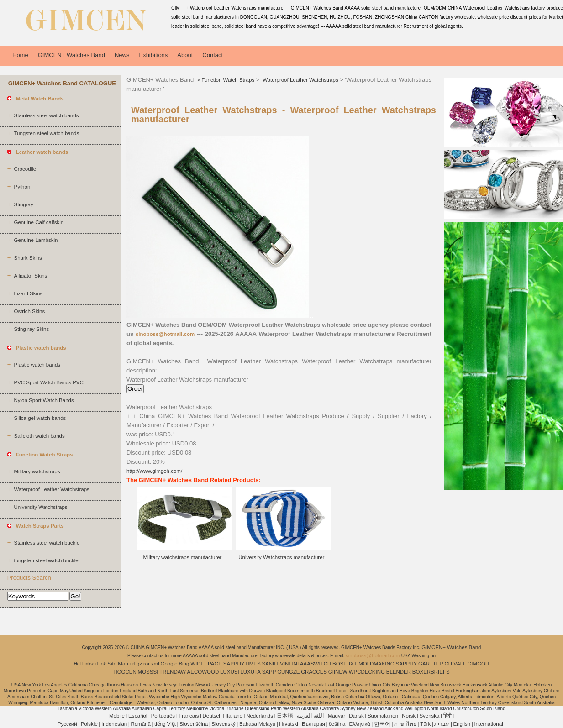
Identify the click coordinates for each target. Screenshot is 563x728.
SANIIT (270, 664)
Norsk (409, 716)
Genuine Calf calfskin (39, 222)
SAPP (269, 672)
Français (189, 716)
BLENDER (399, 672)
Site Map (118, 664)
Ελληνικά (360, 724)
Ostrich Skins (29, 311)
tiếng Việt (165, 724)
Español (138, 716)
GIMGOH (478, 664)
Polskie (89, 724)
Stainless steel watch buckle (47, 543)
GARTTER (431, 664)
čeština (337, 724)
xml (155, 664)
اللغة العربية (310, 716)
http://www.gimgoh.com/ (154, 471)
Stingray (23, 204)
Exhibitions (153, 55)
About (185, 55)
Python (22, 187)
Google (169, 664)
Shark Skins (28, 258)
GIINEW (338, 672)
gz (139, 664)
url (133, 664)
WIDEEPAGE (206, 664)
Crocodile (25, 169)
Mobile (117, 716)
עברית (442, 724)
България (313, 724)
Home (20, 55)
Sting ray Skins (31, 329)
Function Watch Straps (228, 80)
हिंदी (447, 716)
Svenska (429, 716)
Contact (213, 55)
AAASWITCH (316, 664)
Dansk (356, 716)
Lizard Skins (28, 293)
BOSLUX (343, 664)
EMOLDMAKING (375, 664)
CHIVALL (455, 664)
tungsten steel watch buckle (46, 560)
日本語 (285, 716)
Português (163, 716)
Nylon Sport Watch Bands (44, 400)
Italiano (234, 716)
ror (147, 664)
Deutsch (212, 716)
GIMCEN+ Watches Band (71, 55)
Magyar (337, 716)
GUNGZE (288, 672)
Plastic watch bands (37, 365)
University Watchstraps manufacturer (281, 557)
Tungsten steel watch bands (46, 133)
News (122, 55)
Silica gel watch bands (40, 418)
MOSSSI (148, 672)
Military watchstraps (37, 471)
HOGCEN (125, 672)
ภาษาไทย (405, 724)
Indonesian (114, 724)
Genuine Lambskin (36, 240)
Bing (184, 664)
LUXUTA (250, 672)
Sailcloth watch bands (39, 436)
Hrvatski (289, 724)
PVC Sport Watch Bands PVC (48, 382)
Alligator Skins (30, 276)
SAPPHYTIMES (242, 664)
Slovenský (223, 724)
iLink (101, 664)
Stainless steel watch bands (46, 115)
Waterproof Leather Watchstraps (51, 489)
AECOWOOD (203, 672)
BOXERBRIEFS (431, 672)
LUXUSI (230, 672)
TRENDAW (173, 672)
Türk (425, 724)
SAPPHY (407, 664)
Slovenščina (194, 724)
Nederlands (260, 716)
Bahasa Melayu (257, 724)
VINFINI (289, 664)
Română (140, 724)
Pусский (67, 724)
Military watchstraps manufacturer (182, 557)
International (488, 724)
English (462, 724)
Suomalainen (383, 716)
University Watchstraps (40, 507)
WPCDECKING (367, 672)
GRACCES (314, 672)
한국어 (382, 724)
